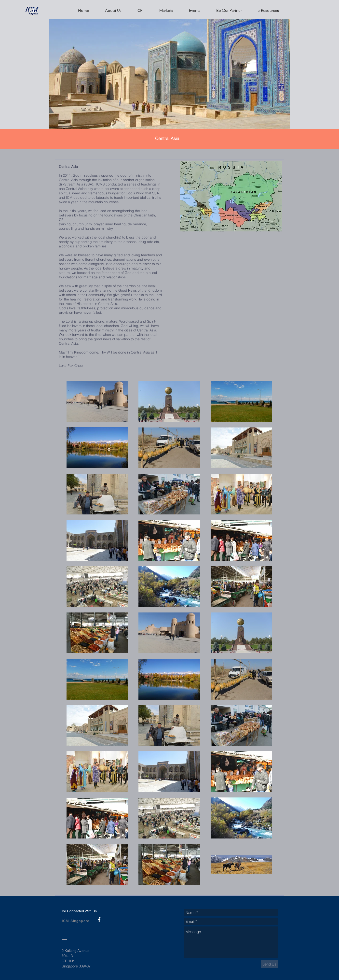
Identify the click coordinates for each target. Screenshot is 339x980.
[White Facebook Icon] (99, 920)
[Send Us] (269, 964)
